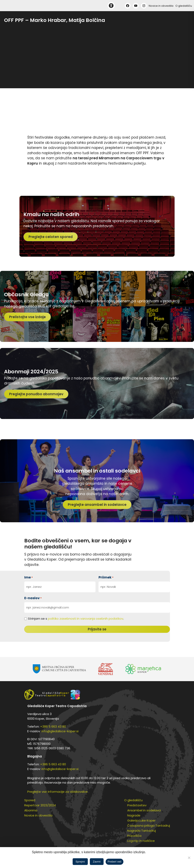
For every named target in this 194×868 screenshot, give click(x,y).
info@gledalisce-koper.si (60, 731)
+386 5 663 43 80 (53, 726)
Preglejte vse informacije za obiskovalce (57, 792)
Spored (30, 800)
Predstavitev (137, 805)
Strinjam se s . (76, 619)
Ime (29, 577)
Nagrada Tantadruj (142, 831)
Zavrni (97, 862)
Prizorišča (134, 836)
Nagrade (134, 815)
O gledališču (184, 6)
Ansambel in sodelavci (144, 810)
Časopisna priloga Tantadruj (149, 825)
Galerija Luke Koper (141, 820)
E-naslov (33, 598)
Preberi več (115, 862)
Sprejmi (80, 862)
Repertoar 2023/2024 (40, 805)
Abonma (31, 810)
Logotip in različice (141, 841)
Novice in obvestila (161, 6)
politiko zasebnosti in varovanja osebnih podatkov (86, 619)
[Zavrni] (189, 858)
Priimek (106, 577)
